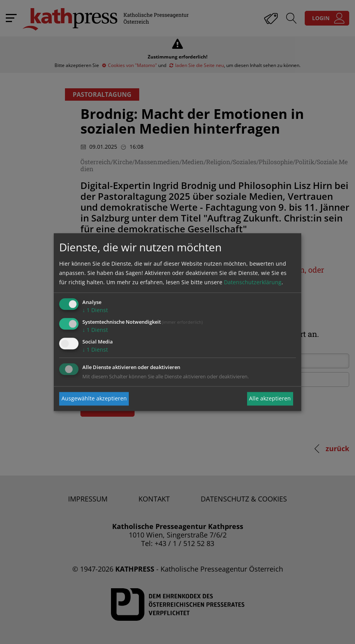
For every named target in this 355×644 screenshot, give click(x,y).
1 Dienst (95, 310)
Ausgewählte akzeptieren (94, 399)
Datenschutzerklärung (253, 283)
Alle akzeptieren (270, 399)
